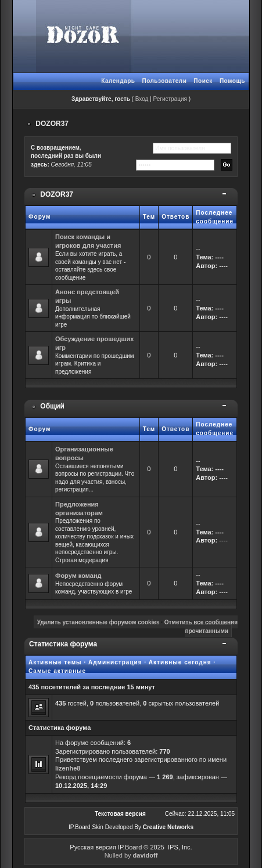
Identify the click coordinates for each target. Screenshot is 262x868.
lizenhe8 (68, 768)
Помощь (232, 81)
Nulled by (131, 855)
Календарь (118, 81)
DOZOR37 (52, 124)
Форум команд (78, 576)
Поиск (203, 81)
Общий (52, 406)
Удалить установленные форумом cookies (98, 622)
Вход (142, 99)
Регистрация (170, 99)
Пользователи (164, 81)
